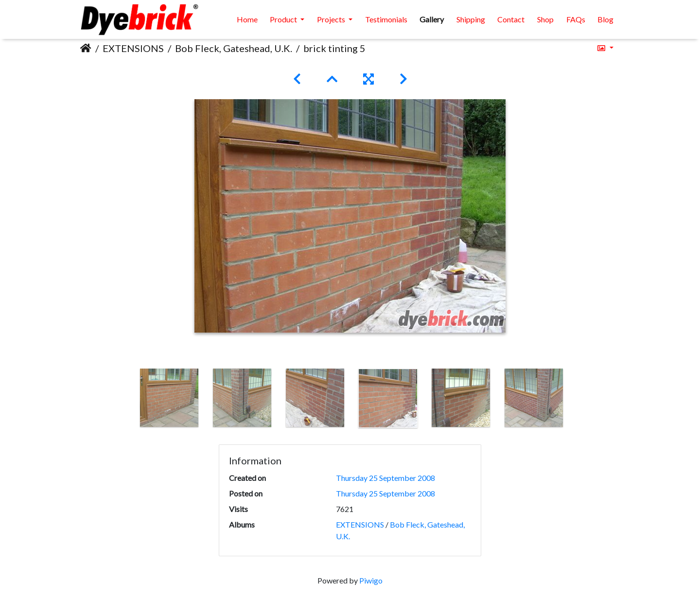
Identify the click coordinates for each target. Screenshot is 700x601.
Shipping (471, 19)
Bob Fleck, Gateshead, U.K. (234, 48)
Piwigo (371, 580)
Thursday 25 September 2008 (385, 478)
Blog (605, 19)
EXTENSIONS (133, 48)
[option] (169, 398)
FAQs (576, 19)
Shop (545, 19)
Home (247, 19)
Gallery (432, 19)
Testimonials (386, 19)
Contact (511, 19)
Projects (332, 19)
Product (284, 19)
